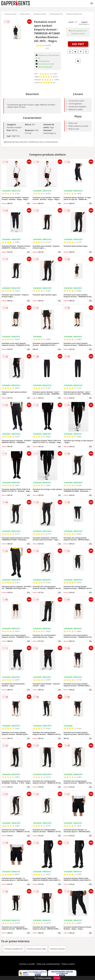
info (28, 203)
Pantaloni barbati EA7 (74, 14)
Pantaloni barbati (40, 14)
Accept (57, 978)
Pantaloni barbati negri (36, 949)
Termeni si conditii (27, 964)
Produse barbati (11, 14)
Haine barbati (25, 14)
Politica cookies (68, 964)
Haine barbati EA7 (56, 14)
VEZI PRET (78, 44)
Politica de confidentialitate (48, 964)
